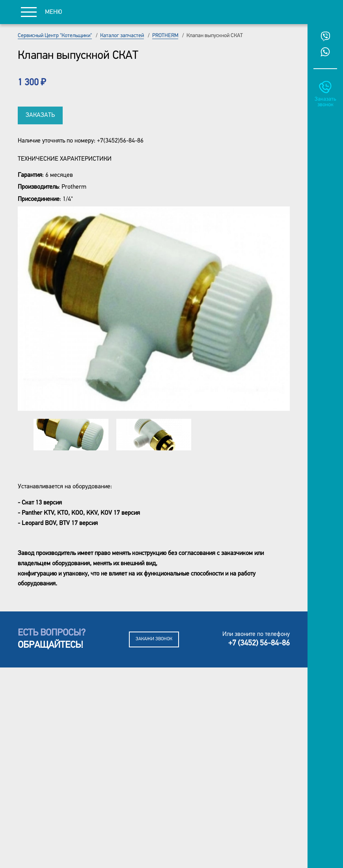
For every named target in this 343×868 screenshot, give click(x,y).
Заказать (40, 115)
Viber (325, 36)
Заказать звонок (325, 102)
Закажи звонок (154, 639)
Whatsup (325, 52)
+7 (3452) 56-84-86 (259, 643)
